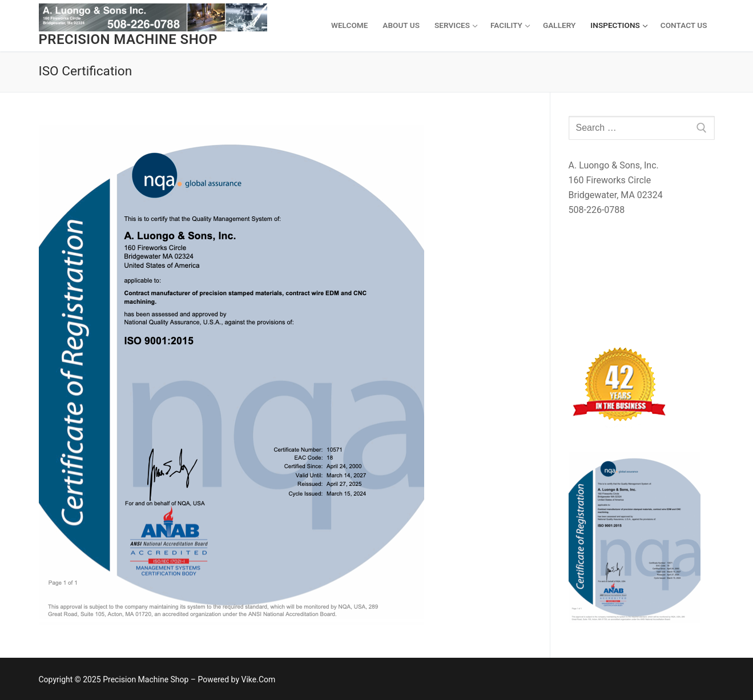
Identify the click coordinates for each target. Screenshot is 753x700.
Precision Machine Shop (128, 39)
